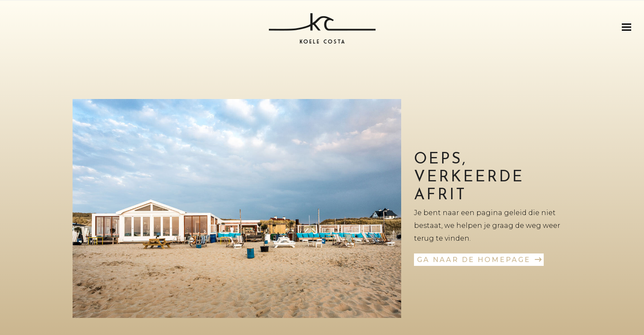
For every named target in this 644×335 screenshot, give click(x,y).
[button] (627, 27)
